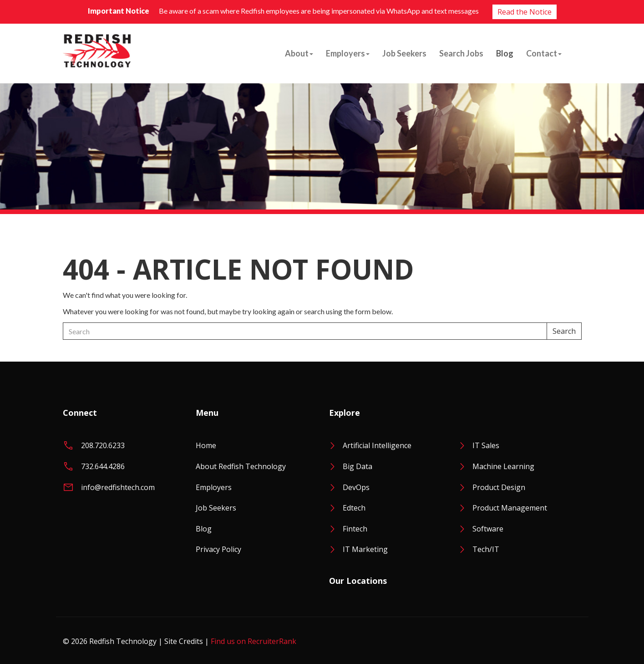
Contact (544, 53)
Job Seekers (404, 53)
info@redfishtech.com (118, 487)
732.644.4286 (103, 466)
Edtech (354, 508)
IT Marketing (365, 549)
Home (206, 445)
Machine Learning (503, 466)
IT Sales (486, 445)
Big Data (357, 466)
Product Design (499, 487)
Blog (505, 53)
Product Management (510, 508)
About (299, 53)
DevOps (356, 487)
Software (488, 529)
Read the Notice (525, 12)
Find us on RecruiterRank (254, 641)
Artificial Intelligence (377, 445)
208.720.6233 (103, 445)
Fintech (355, 529)
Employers (348, 53)
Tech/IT (486, 549)
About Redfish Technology (241, 466)
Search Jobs (461, 53)
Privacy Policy (218, 549)
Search (564, 331)
